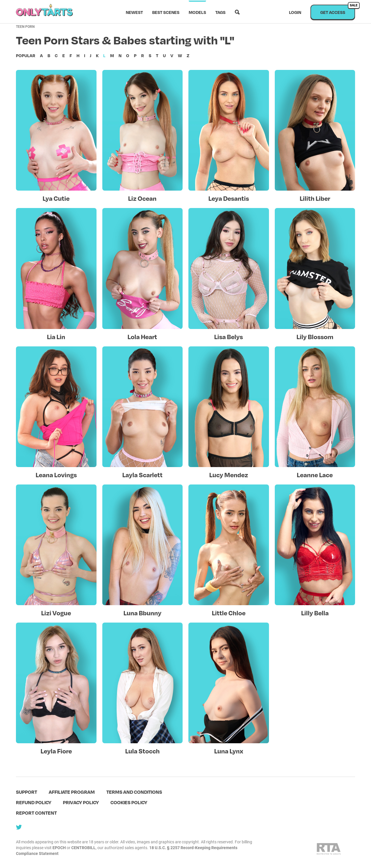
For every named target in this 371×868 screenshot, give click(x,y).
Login (295, 12)
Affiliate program (72, 792)
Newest (134, 12)
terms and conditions (134, 792)
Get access (338, 10)
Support (27, 792)
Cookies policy (129, 802)
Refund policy (34, 802)
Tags (220, 12)
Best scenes (166, 12)
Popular (26, 55)
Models (197, 12)
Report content (36, 813)
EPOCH (59, 848)
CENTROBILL (83, 848)
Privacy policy (81, 802)
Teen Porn (25, 26)
